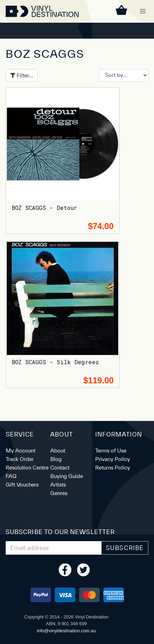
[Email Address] (54, 548)
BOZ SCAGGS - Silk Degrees (55, 362)
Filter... (22, 75)
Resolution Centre (27, 468)
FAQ (11, 476)
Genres (59, 493)
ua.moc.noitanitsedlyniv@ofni (66, 631)
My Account (21, 451)
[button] (143, 11)
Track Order (20, 459)
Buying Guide (67, 476)
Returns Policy (113, 468)
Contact (60, 468)
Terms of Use (111, 451)
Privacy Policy (113, 459)
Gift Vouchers (22, 485)
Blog (56, 459)
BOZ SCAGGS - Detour (44, 208)
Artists (58, 485)
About (58, 451)
